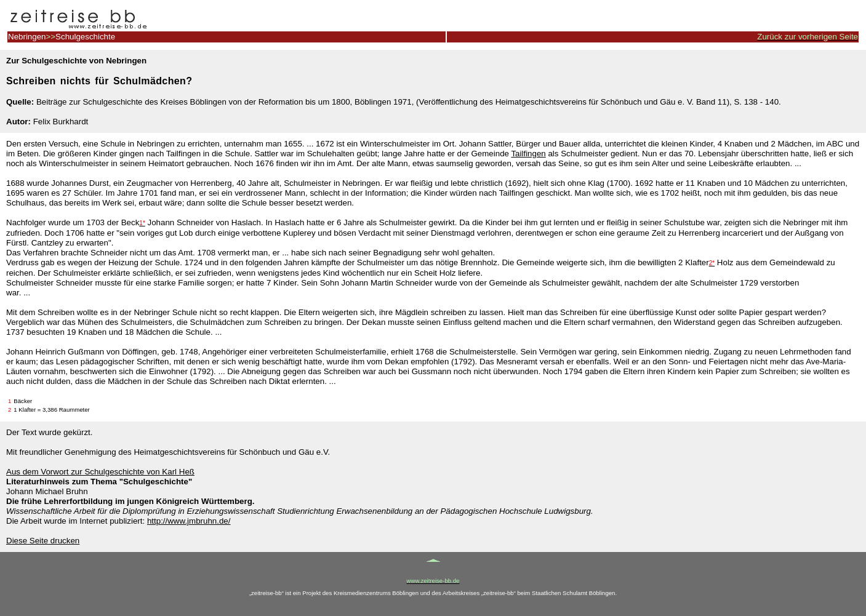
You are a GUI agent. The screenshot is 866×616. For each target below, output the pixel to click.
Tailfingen (528, 154)
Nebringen (27, 37)
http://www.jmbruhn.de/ (189, 521)
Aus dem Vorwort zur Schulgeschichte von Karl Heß (100, 472)
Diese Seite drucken (43, 541)
